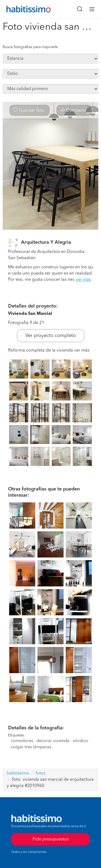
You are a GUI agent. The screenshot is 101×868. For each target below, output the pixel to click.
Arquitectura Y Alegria (46, 242)
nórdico (80, 741)
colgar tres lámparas (31, 747)
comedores (22, 741)
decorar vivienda (53, 741)
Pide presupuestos (51, 839)
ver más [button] (83, 280)
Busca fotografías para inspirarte (30, 47)
